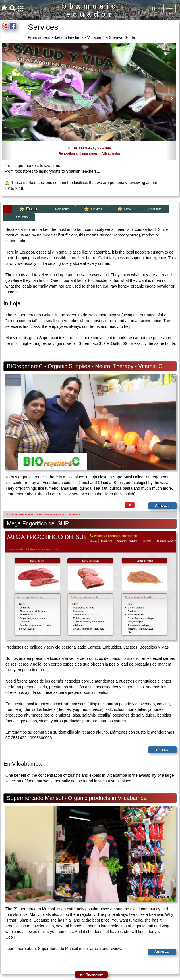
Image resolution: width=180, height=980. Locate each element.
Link (165, 750)
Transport (94, 975)
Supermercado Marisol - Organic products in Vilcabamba (77, 798)
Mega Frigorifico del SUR (38, 523)
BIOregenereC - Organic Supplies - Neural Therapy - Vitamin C (85, 366)
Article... (162, 506)
